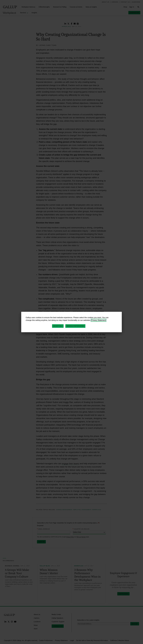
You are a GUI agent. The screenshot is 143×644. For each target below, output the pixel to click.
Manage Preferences (75, 326)
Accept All (58, 326)
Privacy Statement (99, 320)
